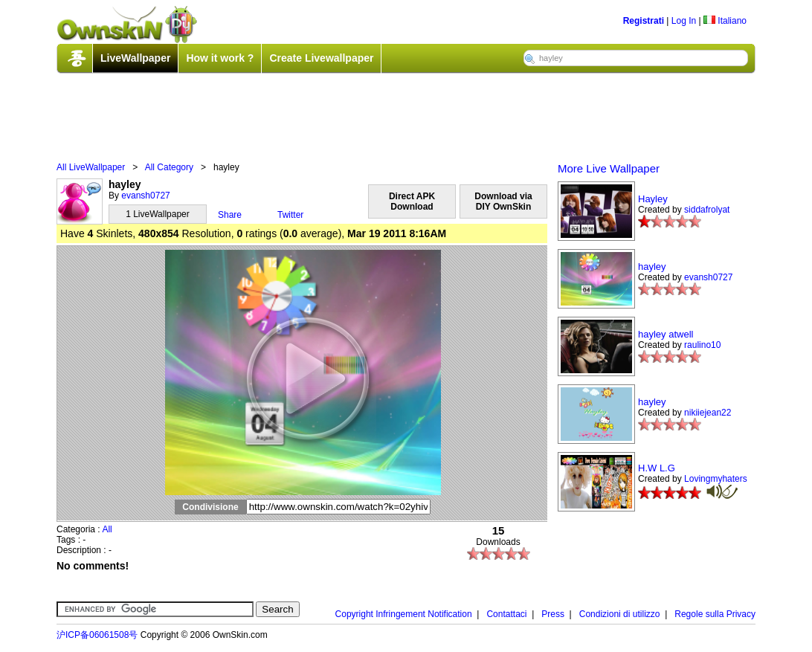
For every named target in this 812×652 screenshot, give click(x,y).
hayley (652, 267)
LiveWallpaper (135, 58)
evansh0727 (145, 196)
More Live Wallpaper (609, 168)
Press (553, 614)
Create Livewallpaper (321, 58)
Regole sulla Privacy (715, 614)
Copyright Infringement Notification (404, 614)
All (107, 529)
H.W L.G (657, 468)
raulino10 (702, 345)
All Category (169, 167)
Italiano (725, 21)
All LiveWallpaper (91, 167)
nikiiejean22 (708, 413)
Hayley (653, 199)
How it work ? (220, 58)
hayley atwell (666, 334)
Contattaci (506, 614)
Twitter (290, 215)
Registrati (644, 21)
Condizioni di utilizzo (620, 614)
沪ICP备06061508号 (97, 635)
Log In (684, 21)
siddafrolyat (707, 210)
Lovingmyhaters (716, 479)
